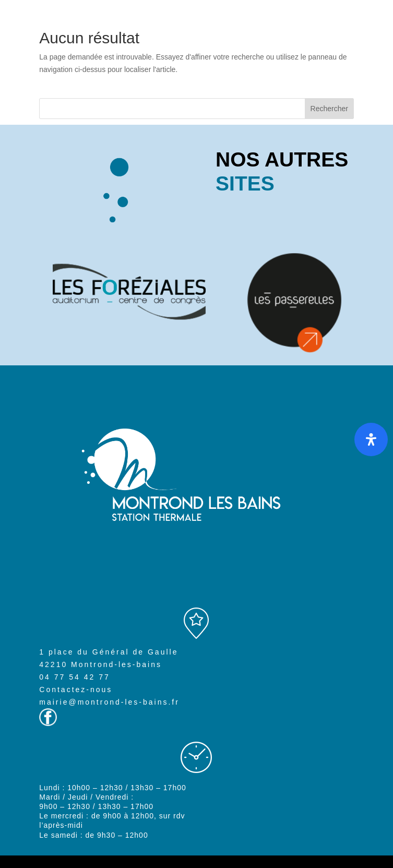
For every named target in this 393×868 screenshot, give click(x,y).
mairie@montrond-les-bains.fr (109, 702)
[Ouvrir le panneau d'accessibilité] (371, 439)
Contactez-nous (76, 689)
